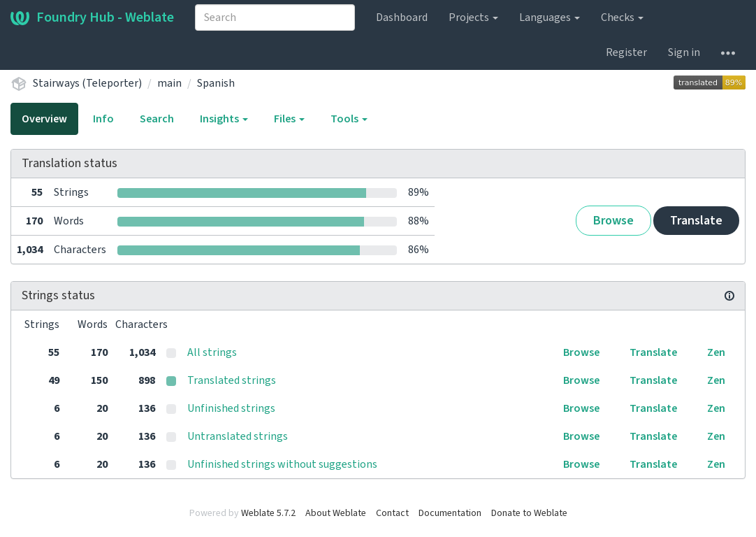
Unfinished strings (231, 408)
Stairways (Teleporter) (87, 83)
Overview (44, 119)
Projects (473, 17)
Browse (613, 221)
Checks (622, 17)
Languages (550, 17)
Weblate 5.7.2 (268, 513)
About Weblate (336, 513)
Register (626, 52)
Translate (696, 221)
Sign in (684, 52)
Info (103, 119)
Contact (392, 513)
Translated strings (232, 380)
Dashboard (402, 17)
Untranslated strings (238, 436)
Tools (349, 119)
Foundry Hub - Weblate (92, 17)
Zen (716, 352)
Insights (224, 119)
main (169, 83)
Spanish (216, 83)
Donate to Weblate (529, 513)
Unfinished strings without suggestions (282, 464)
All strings (212, 352)
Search (157, 119)
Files (289, 119)
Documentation (450, 513)
